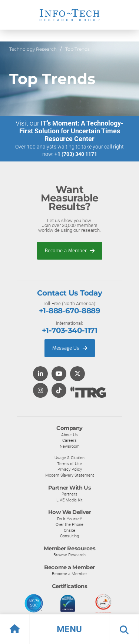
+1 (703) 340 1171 (76, 154)
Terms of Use (69, 464)
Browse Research (69, 555)
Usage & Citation (69, 458)
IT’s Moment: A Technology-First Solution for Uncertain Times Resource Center (72, 131)
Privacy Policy (70, 469)
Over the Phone (69, 524)
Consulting (69, 536)
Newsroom (70, 446)
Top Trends (77, 49)
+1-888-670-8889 (69, 311)
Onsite (69, 530)
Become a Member (70, 251)
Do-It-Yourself (69, 519)
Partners (69, 494)
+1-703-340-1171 (69, 330)
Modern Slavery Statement (70, 475)
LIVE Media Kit (69, 500)
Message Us (70, 348)
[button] (69, 629)
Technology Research (33, 49)
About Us (69, 435)
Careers (69, 440)
